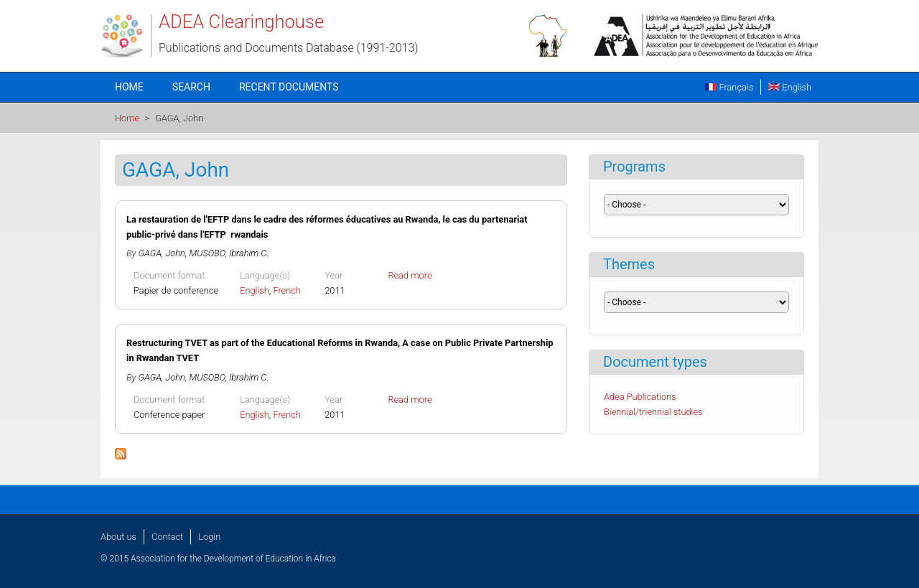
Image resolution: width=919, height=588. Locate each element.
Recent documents (289, 87)
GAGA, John (162, 253)
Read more (410, 275)
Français (729, 87)
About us (118, 537)
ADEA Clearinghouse (241, 22)
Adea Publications (640, 397)
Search (191, 87)
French (287, 290)
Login (209, 537)
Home (129, 87)
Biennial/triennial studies (653, 412)
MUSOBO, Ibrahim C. (229, 253)
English (790, 87)
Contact (167, 537)
